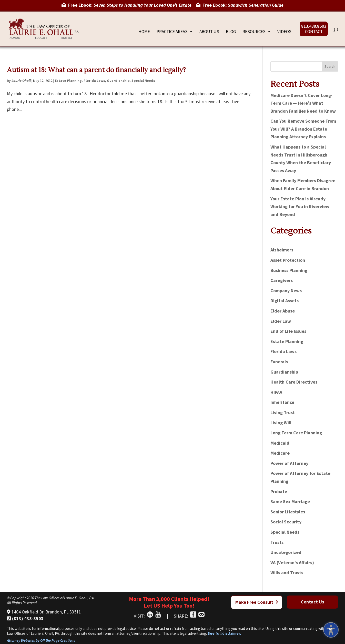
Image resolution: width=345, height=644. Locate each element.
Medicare (280, 453)
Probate (279, 491)
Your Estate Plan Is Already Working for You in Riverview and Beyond (300, 207)
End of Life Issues (288, 331)
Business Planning (289, 270)
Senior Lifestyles (288, 512)
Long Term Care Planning (296, 433)
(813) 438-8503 (25, 618)
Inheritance (282, 402)
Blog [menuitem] (231, 32)
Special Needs (143, 81)
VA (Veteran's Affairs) (292, 563)
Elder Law (281, 321)
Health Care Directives (294, 382)
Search (330, 66)
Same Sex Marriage (290, 501)
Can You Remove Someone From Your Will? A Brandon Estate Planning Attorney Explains (303, 129)
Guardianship (118, 81)
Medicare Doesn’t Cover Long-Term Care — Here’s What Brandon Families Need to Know (303, 103)
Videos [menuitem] (284, 32)
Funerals (279, 362)
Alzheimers (282, 250)
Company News (286, 291)
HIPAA (276, 392)
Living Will (281, 423)
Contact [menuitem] (314, 32)
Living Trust (283, 412)
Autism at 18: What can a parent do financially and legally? (96, 70)
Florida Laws (94, 81)
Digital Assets (285, 301)
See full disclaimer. (224, 633)
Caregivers (282, 280)
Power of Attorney (289, 463)
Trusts (277, 542)
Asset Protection (288, 260)
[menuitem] (126, 7)
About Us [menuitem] (209, 32)
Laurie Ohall (21, 81)
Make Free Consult (257, 602)
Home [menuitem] (144, 32)
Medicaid (280, 443)
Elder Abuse (283, 311)
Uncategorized (286, 552)
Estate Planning (68, 81)
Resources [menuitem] (254, 32)
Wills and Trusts (287, 573)
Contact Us (312, 602)
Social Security (286, 522)
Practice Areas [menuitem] (172, 32)
